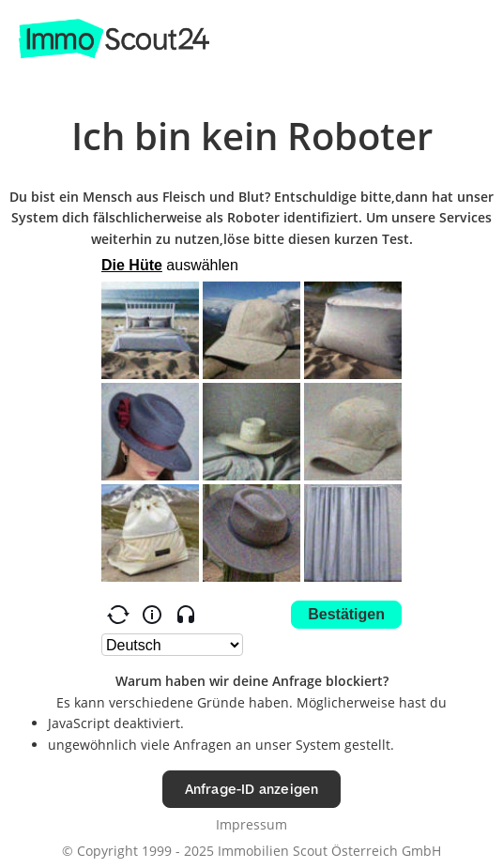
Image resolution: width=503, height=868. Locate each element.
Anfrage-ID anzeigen (252, 789)
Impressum (251, 824)
